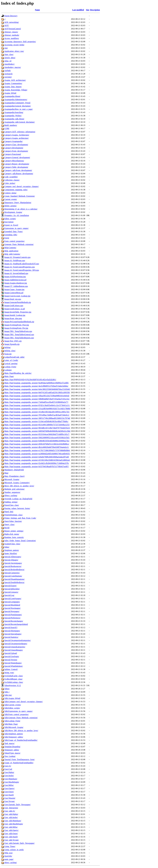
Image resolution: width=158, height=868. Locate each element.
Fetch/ (7, 238)
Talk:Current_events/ (13, 705)
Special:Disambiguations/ (14, 579)
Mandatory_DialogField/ (14, 470)
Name (37, 10)
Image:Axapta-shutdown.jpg (16, 283)
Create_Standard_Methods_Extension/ (20, 196)
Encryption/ (9, 222)
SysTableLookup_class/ (14, 682)
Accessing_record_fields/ (14, 45)
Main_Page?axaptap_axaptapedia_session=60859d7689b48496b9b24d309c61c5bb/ (37, 431)
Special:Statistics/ (11, 637)
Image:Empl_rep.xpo (13, 299)
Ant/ (6, 48)
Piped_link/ (9, 512)
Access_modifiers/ (12, 38)
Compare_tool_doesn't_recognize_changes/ (21, 186)
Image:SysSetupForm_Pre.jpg (16, 328)
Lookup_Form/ (10, 367)
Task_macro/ (9, 743)
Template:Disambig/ (12, 747)
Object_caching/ (11, 495)
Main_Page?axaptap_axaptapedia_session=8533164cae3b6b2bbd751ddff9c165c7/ (37, 434)
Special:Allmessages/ (13, 557)
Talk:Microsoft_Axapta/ (14, 727)
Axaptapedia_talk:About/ (14, 119)
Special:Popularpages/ (13, 615)
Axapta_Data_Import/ (13, 87)
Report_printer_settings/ (14, 531)
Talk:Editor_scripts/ (12, 708)
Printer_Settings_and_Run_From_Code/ (20, 518)
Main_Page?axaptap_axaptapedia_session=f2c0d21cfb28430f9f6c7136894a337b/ (37, 463)
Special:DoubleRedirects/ (14, 582)
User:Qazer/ (9, 792)
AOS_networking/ (12, 22)
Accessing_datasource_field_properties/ (20, 42)
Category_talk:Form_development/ (18, 170)
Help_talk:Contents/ (12, 254)
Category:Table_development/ (16, 167)
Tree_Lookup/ (10, 756)
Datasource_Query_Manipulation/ (18, 203)
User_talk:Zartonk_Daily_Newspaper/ (19, 843)
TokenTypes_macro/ (12, 753)
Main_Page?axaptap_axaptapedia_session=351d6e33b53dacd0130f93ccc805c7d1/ (37, 412)
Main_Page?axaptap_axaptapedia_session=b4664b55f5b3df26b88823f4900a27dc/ (37, 441)
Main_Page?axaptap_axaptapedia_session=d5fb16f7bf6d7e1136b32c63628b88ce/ (37, 444)
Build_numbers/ (11, 125)
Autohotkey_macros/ (13, 67)
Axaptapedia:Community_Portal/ (17, 103)
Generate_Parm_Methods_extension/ (19, 244)
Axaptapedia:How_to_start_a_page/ (19, 109)
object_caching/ (11, 862)
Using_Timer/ (10, 846)
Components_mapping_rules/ (16, 190)
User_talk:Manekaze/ (13, 821)
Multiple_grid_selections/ (14, 489)
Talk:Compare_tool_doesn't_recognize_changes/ (24, 702)
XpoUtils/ (8, 856)
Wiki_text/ (9, 853)
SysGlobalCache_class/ (14, 676)
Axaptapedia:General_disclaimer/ (18, 106)
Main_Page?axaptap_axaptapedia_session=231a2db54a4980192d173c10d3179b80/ (37, 409)
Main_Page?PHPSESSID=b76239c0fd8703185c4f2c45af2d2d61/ (30, 380)
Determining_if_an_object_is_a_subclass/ (21, 209)
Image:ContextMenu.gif (14, 293)
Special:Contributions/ (13, 576)
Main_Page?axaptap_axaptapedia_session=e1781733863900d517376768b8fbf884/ (37, 450)
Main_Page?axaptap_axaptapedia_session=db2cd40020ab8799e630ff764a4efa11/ (37, 447)
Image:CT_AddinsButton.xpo (16, 286)
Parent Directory (11, 16)
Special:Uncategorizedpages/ (16, 644)
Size (88, 10)
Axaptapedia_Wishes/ (13, 116)
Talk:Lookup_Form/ (12, 721)
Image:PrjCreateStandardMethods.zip (19, 322)
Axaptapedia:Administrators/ (16, 99)
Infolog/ (8, 347)
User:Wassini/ (10, 798)
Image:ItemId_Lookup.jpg (15, 315)
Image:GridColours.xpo (14, 306)
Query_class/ (10, 524)
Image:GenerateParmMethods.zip (18, 302)
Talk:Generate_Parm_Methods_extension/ (21, 718)
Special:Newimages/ (12, 608)
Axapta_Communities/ (13, 83)
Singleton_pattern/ (12, 550)
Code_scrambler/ (11, 177)
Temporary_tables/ (12, 750)
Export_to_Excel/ (11, 225)
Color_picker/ (10, 183)
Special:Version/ (11, 660)
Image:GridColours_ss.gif (15, 309)
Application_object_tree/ (14, 51)
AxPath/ (8, 71)
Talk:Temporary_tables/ (14, 737)
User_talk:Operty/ (11, 830)
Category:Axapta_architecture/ (16, 138)
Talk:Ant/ (8, 695)
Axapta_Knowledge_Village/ (16, 90)
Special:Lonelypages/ (13, 598)
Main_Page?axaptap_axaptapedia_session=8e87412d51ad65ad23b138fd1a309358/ (37, 392)
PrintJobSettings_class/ (13, 515)
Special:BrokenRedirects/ (14, 570)
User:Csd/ (8, 769)
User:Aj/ (8, 766)
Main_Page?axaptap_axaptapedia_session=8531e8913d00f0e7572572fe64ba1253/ (37, 425)
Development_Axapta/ (13, 212)
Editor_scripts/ (10, 219)
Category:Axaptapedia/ (13, 141)
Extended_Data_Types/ (14, 231)
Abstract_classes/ (11, 32)
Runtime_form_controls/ (14, 537)
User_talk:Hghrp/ (11, 814)
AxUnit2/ (8, 77)
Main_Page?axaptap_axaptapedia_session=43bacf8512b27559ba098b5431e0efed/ (37, 396)
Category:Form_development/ (16, 151)
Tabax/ (7, 689)
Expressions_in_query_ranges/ (16, 228)
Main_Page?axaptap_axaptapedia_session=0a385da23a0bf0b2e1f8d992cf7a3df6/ (37, 383)
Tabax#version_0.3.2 (13, 685)
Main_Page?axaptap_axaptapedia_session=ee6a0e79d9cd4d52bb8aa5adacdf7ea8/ (37, 457)
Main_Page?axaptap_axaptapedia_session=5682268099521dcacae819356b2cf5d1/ (37, 438)
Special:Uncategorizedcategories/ (18, 640)
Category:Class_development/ (16, 145)
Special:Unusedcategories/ (15, 647)
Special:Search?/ (11, 627)
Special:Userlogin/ (12, 656)
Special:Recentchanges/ (14, 621)
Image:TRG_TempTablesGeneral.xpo (19, 335)
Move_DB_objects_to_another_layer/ (19, 486)
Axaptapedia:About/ (12, 96)
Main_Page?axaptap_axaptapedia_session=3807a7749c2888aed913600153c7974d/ (37, 418)
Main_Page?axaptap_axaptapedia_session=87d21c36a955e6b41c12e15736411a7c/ (37, 405)
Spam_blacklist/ (11, 553)
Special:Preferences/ (12, 618)
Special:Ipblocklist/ (12, 589)
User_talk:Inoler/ (11, 817)
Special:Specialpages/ (13, 634)
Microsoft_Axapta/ (12, 479)
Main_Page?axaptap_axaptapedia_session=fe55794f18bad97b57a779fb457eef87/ (37, 467)
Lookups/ (8, 370)
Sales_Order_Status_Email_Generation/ (20, 541)
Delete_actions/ (10, 206)
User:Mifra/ (9, 785)
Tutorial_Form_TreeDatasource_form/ (20, 759)
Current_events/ (11, 199)
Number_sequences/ (12, 492)
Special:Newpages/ (12, 611)
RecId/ (7, 528)
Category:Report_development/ (17, 164)
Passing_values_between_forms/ (17, 508)
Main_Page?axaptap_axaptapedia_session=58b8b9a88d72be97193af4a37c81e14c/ (37, 399)
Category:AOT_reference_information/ (20, 132)
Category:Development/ (14, 148)
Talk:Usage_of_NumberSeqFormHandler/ (21, 740)
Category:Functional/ (13, 154)
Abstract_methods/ (12, 35)
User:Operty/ (10, 788)
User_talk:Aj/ (10, 811)
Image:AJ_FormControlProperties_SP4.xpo (22, 270)
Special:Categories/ (12, 573)
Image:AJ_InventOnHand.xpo (16, 273)
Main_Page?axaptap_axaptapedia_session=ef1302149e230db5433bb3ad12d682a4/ (37, 460)
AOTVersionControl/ (13, 29)
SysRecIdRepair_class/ (13, 679)
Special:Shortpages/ (12, 631)
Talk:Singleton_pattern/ (14, 734)
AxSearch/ (9, 74)
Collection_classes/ (12, 180)
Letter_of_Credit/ (11, 360)
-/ (5, 19)
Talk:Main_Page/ (11, 724)
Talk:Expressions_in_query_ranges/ (18, 711)
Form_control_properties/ (14, 241)
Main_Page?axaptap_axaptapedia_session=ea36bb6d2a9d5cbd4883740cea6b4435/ (37, 454)
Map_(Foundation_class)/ (14, 476)
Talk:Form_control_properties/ (16, 714)
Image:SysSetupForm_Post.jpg (17, 325)
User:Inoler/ (9, 776)
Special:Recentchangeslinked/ (16, 624)
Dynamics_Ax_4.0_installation (17, 215)
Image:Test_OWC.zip (13, 341)
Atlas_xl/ (8, 61)
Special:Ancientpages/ (13, 563)
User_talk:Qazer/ (11, 834)
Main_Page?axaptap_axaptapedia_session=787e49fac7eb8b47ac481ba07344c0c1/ (37, 415)
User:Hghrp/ (9, 772)
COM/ (7, 128)
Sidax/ (7, 547)
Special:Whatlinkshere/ (14, 666)
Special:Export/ (10, 586)
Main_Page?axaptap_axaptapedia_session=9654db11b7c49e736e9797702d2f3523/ (37, 428)
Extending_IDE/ (11, 235)
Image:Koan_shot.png (13, 318)
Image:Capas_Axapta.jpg (14, 289)
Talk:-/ (7, 692)
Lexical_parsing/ (11, 363)
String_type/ (9, 673)
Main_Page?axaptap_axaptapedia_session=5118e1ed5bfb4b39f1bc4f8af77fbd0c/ (36, 421)
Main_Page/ (9, 376)
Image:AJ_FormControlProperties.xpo (20, 267)
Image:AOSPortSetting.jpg (15, 277)
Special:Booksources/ (13, 566)
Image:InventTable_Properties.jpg (18, 312)
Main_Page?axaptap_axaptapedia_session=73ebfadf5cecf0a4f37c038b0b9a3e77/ (36, 402)
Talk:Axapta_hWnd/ (12, 698)
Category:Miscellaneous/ (14, 161)
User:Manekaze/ (11, 779)
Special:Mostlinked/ (12, 605)
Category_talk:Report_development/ (19, 174)
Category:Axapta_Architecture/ (17, 135)
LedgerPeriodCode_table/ (14, 357)
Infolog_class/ (10, 351)
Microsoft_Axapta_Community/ (17, 483)
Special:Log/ (9, 595)
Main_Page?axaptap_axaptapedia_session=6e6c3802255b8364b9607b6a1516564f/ (37, 389)
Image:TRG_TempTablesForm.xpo (18, 331)
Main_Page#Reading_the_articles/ (18, 373)
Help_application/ (11, 251)
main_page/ (9, 859)
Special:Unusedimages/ (14, 650)
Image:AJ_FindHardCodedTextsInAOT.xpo (22, 264)
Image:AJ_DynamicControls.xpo (17, 257)
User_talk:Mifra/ (11, 827)
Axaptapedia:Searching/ (14, 112)
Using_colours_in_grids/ (14, 850)
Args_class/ (9, 54)
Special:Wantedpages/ (13, 663)
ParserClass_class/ (12, 505)
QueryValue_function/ (13, 521)
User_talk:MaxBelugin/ (14, 824)
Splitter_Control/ (11, 669)
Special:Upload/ (11, 653)
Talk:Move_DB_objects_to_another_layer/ (21, 730)
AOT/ (7, 25)
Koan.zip (8, 354)
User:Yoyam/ (10, 801)
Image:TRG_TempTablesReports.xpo (19, 338)
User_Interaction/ (11, 808)
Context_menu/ (10, 193)
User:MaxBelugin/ (12, 782)
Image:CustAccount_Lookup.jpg (17, 296)
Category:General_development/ (17, 157)
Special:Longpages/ (12, 602)
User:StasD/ (9, 795)
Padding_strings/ (11, 502)
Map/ (6, 473)
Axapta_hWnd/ (10, 93)
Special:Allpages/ (11, 560)
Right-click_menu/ (12, 534)
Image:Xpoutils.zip (12, 344)
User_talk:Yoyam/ (12, 840)
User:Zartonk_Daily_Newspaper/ (17, 805)
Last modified (78, 10)
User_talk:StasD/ (11, 837)
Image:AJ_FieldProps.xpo (15, 260)
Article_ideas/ (10, 58)
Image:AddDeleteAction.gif (15, 280)
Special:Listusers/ (11, 592)
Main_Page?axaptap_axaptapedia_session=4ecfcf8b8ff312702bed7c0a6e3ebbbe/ (36, 386)
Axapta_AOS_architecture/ (15, 80)
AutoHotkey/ (10, 64)
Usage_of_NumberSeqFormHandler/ (19, 763)
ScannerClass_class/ (12, 544)
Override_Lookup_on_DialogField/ (18, 499)
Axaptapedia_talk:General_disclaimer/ (20, 122)
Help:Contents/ (10, 248)
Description (95, 10)
